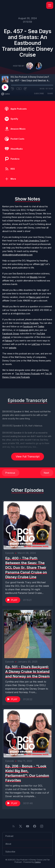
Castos (38, 862)
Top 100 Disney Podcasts (28, 374)
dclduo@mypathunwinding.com (17, 255)
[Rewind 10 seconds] (13, 89)
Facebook (28, 326)
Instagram (24, 330)
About (8, 844)
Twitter (41, 326)
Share (50, 93)
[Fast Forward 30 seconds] (25, 89)
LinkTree (36, 344)
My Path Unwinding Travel (33, 241)
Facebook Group (11, 334)
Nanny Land (35, 297)
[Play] (5, 87)
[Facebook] (35, 826)
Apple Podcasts (31, 323)
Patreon (9, 341)
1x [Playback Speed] (19, 89)
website (12, 348)
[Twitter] (21, 826)
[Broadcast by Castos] (5, 94)
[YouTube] (28, 826)
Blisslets (34, 277)
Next (47, 473)
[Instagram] (42, 826)
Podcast (9, 836)
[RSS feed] (13, 826)
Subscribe (39, 93)
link (42, 264)
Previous (11, 473)
